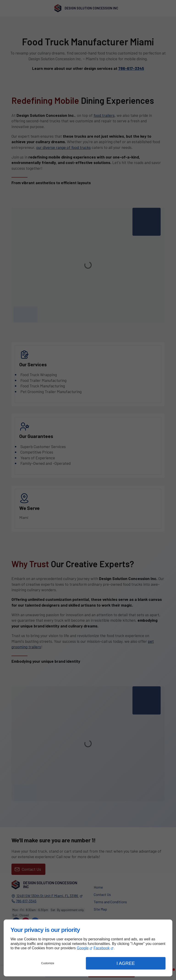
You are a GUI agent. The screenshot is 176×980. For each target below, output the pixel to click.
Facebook (102, 948)
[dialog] (88, 948)
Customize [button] (48, 963)
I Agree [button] (126, 963)
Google (83, 948)
